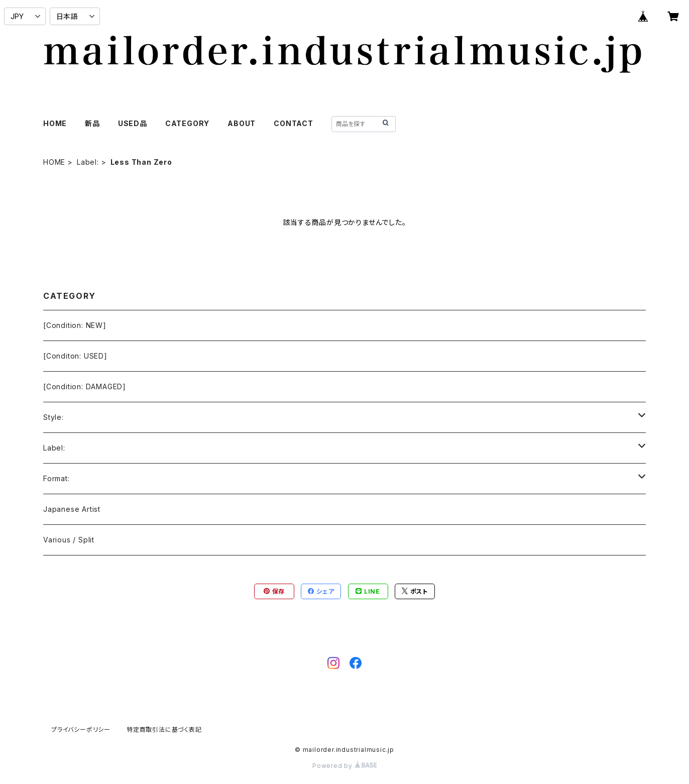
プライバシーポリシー (81, 730)
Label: (88, 162)
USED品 (133, 123)
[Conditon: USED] (75, 356)
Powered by (344, 766)
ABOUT (242, 123)
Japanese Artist (72, 509)
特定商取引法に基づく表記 (164, 730)
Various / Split (69, 540)
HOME (55, 123)
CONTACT (294, 123)
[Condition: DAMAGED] (85, 386)
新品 (92, 123)
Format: (56, 478)
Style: (53, 417)
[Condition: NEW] (75, 325)
